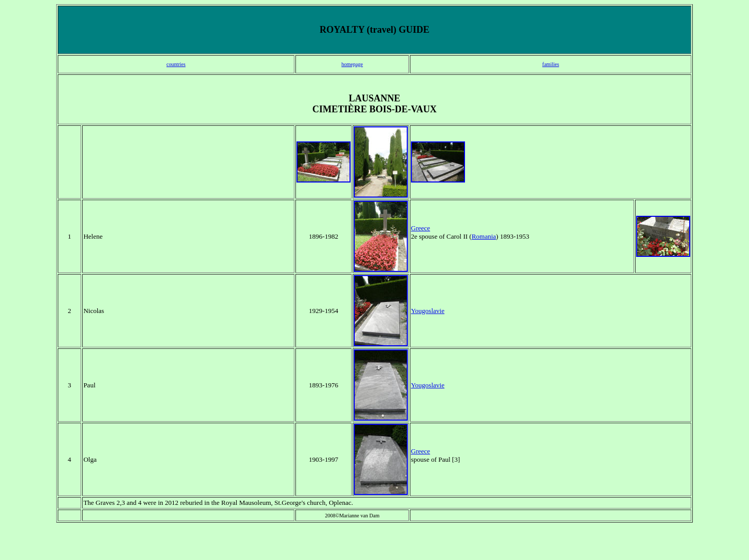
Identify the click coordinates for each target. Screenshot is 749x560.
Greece (421, 228)
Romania (484, 236)
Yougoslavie (428, 311)
